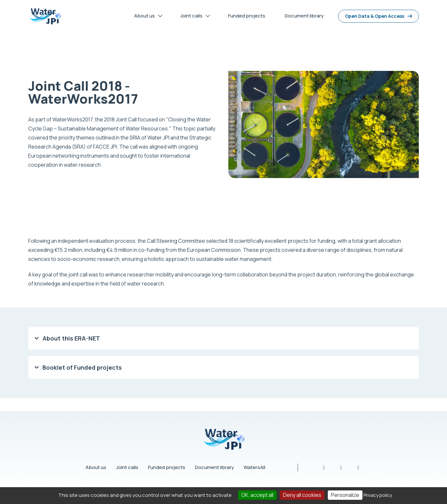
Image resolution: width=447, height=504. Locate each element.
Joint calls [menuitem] (193, 17)
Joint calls (127, 467)
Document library (214, 467)
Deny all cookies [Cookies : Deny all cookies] (302, 495)
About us (96, 467)
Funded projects (167, 467)
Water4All (254, 467)
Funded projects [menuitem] (247, 16)
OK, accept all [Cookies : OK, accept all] (257, 495)
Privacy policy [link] (378, 495)
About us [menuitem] (146, 17)
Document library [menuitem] (304, 16)
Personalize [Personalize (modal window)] (345, 495)
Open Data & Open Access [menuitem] (375, 16)
